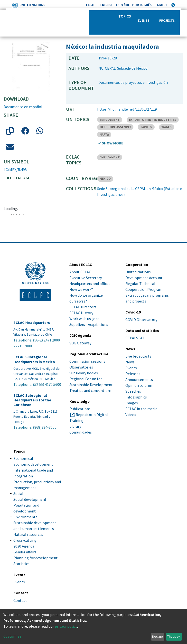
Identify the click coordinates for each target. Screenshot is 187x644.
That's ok (174, 636)
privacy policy (66, 626)
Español (123, 5)
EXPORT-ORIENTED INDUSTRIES (153, 120)
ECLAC (91, 5)
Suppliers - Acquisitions (89, 324)
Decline (158, 636)
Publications (80, 409)
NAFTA (104, 135)
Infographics (136, 397)
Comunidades (81, 432)
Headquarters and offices (90, 284)
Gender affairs (25, 552)
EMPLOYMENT (110, 120)
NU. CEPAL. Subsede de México (123, 68)
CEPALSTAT (135, 338)
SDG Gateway (80, 343)
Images (132, 403)
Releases (133, 374)
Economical (23, 458)
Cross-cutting (25, 540)
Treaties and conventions (90, 390)
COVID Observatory (141, 320)
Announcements (139, 379)
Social (18, 493)
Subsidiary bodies (84, 373)
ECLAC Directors (83, 307)
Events (144, 20)
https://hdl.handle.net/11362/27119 (127, 109)
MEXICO (105, 179)
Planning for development (36, 558)
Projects (167, 20)
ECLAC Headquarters (32, 323)
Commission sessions (87, 361)
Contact (20, 600)
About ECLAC (80, 272)
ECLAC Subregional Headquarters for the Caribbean (32, 400)
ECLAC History (81, 313)
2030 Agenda (24, 546)
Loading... (11, 208)
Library (75, 426)
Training (76, 420)
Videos (131, 415)
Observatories (81, 367)
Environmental (26, 517)
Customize (12, 636)
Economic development (33, 464)
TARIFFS (146, 127)
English (107, 5)
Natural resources (28, 534)
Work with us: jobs (84, 319)
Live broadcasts (138, 356)
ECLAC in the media (141, 409)
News (130, 362)
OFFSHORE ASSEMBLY (115, 127)
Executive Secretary (86, 278)
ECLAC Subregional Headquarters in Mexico (34, 359)
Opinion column (139, 385)
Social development (30, 499)
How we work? (81, 289)
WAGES (167, 127)
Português (142, 5)
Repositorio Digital (92, 415)
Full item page (17, 178)
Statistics (21, 564)
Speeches (133, 391)
